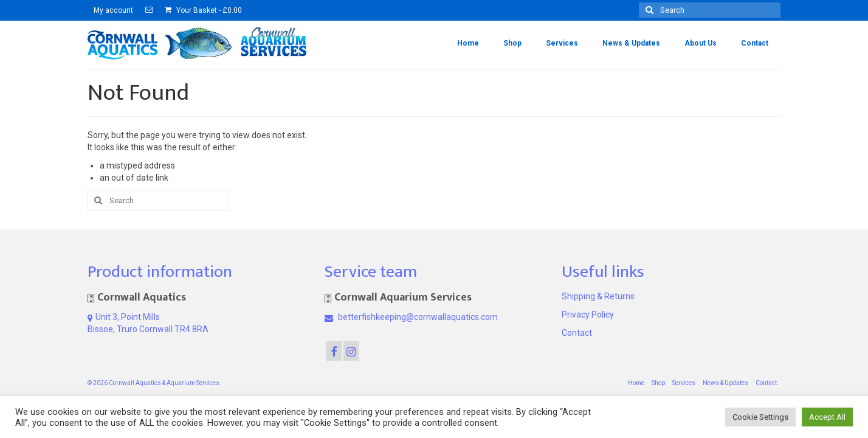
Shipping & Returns (598, 296)
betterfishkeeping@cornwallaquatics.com (411, 317)
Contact (577, 333)
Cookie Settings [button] (760, 417)
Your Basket (203, 10)
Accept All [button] (827, 417)
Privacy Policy (588, 315)
